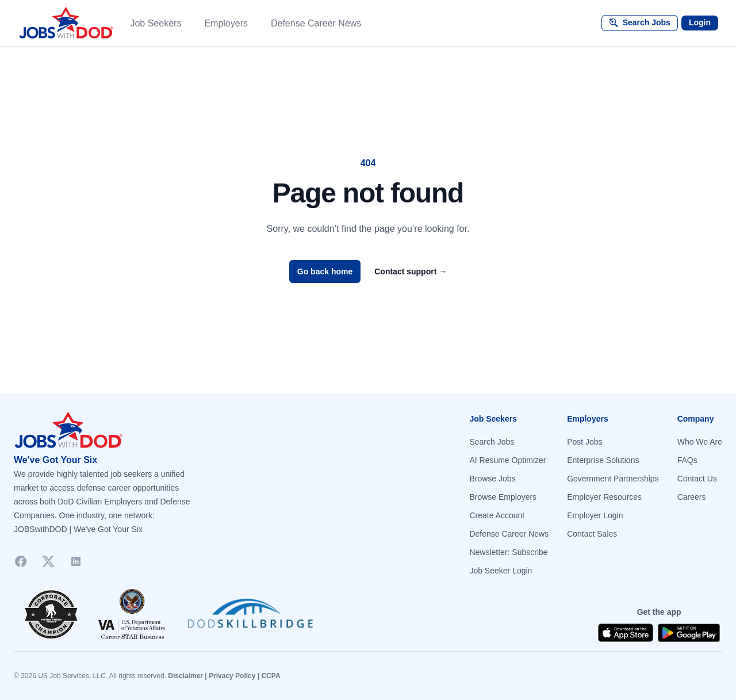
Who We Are (700, 442)
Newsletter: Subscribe (508, 552)
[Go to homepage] (186, 430)
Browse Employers (503, 497)
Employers (226, 23)
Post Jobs (584, 442)
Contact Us (697, 479)
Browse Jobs (492, 479)
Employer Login (595, 515)
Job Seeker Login (501, 571)
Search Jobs (492, 442)
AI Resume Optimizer (507, 460)
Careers (692, 497)
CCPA (271, 676)
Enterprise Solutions (603, 460)
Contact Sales (592, 534)
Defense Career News (316, 23)
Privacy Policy (232, 676)
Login (700, 22)
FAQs (687, 460)
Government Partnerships (613, 479)
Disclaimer (185, 676)
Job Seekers (156, 23)
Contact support (411, 271)
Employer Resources (604, 497)
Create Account (497, 515)
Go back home (325, 271)
